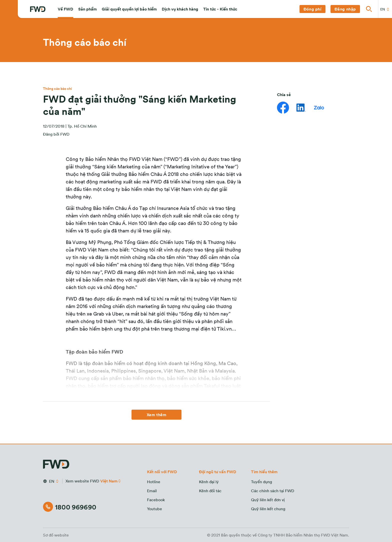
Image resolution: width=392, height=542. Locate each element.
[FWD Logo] (38, 9)
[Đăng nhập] (345, 9)
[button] (65, 9)
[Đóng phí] (312, 9)
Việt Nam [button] (109, 481)
